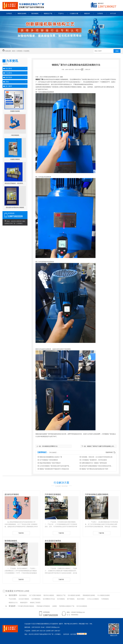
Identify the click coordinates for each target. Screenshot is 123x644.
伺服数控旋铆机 (15, 111)
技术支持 (9, 77)
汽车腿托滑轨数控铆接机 (26, 606)
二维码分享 (87, 70)
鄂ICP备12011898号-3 (71, 624)
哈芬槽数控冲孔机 (49, 599)
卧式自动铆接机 (82, 606)
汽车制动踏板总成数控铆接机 (97, 494)
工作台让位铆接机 (93, 599)
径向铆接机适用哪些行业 (50, 446)
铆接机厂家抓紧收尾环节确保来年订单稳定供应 (54, 469)
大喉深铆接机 (15, 135)
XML (91, 624)
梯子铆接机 (71, 599)
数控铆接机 (23, 595)
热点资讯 (9, 69)
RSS (87, 624)
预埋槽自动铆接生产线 (67, 606)
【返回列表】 (109, 452)
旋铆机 (55, 606)
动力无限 (73, 634)
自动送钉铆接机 (24, 599)
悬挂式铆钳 (81, 599)
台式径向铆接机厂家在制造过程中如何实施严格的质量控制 (56, 466)
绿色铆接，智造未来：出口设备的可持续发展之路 (97, 457)
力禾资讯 (19, 51)
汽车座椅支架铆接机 (53, 494)
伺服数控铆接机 (15, 159)
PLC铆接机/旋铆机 (104, 595)
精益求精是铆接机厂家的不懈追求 (50, 463)
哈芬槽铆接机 (36, 599)
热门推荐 (9, 86)
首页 (13, 51)
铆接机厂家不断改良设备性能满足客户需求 (95, 469)
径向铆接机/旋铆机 (74, 595)
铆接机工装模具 (35, 603)
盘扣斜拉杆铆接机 (12, 494)
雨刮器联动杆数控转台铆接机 (15, 207)
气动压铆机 (12, 599)
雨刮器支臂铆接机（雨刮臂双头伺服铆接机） (15, 183)
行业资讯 (26, 51)
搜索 (117, 51)
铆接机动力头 (13, 603)
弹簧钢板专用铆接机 (43, 606)
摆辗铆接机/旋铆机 (89, 595)
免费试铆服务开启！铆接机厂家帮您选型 (94, 463)
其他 (7, 82)
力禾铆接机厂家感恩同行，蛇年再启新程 (94, 460)
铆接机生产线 (61, 595)
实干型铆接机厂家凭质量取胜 (49, 460)
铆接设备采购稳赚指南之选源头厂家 (51, 457)
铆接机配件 (24, 603)
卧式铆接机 (61, 599)
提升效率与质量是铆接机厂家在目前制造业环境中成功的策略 (98, 466)
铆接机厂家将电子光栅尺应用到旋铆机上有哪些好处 (103, 446)
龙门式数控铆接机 (35, 595)
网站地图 (82, 624)
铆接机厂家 (39, 79)
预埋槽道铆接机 (11, 541)
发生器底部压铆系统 (53, 541)
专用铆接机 (105, 599)
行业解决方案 (61, 483)
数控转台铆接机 (49, 595)
